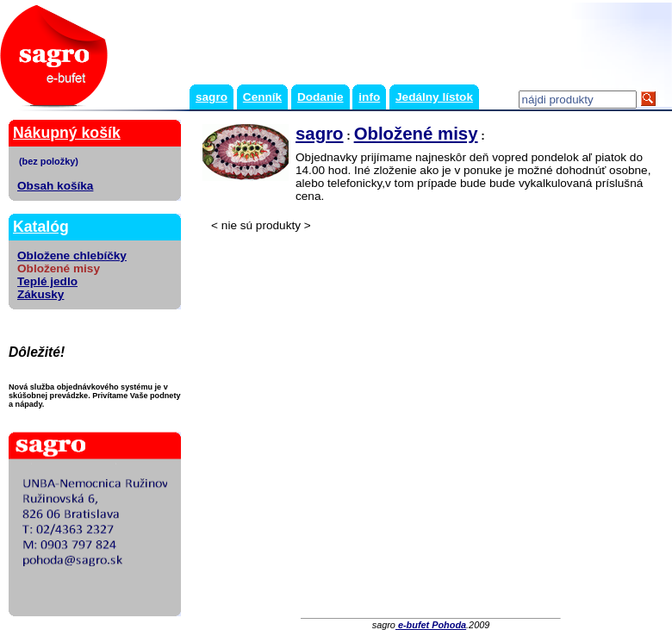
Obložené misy (416, 134)
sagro (212, 97)
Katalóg (41, 227)
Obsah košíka (55, 186)
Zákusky (40, 294)
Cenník (262, 97)
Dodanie (320, 97)
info (369, 97)
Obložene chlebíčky (72, 256)
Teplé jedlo (47, 281)
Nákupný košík (67, 133)
